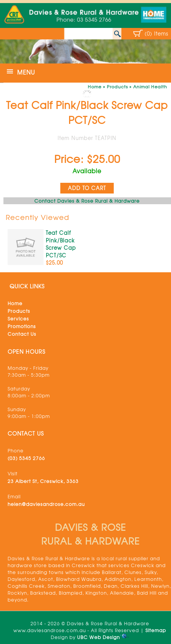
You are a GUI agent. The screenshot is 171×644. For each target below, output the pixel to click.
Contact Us (22, 334)
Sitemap (156, 630)
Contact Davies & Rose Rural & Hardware (87, 201)
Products (117, 86)
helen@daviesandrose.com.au (46, 504)
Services (18, 319)
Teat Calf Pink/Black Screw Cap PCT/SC (61, 244)
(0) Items (156, 33)
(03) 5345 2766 (26, 458)
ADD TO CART (87, 188)
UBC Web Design (98, 637)
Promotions (22, 326)
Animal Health (150, 86)
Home (95, 86)
